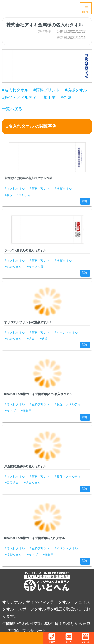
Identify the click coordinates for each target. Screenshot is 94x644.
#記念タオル (13, 267)
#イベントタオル (66, 333)
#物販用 (26, 411)
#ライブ (10, 411)
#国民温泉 (12, 483)
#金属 (66, 97)
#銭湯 (44, 339)
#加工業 (49, 97)
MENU (86, 12)
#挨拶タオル (76, 90)
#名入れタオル (15, 90)
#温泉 (31, 339)
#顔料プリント (46, 90)
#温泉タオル (32, 483)
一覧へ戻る (12, 109)
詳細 (85, 201)
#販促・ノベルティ (19, 97)
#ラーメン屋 (35, 267)
